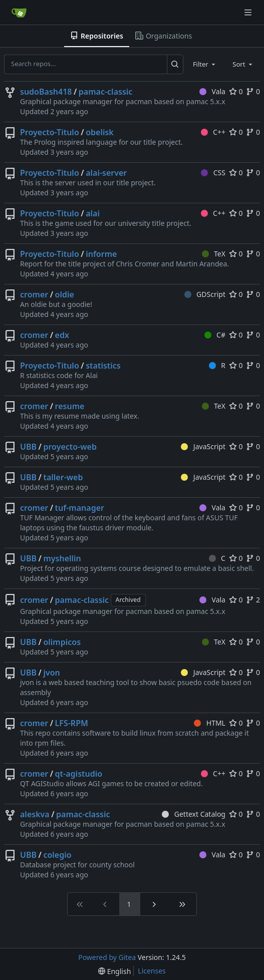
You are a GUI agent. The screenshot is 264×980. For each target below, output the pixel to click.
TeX (214, 254)
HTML (210, 723)
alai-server (106, 173)
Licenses (152, 971)
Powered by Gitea (107, 957)
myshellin (62, 558)
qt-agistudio (79, 774)
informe (101, 254)
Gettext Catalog (194, 814)
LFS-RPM (72, 723)
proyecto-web (70, 447)
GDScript (205, 294)
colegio (57, 855)
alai (93, 213)
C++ (213, 132)
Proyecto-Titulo (50, 132)
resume (70, 406)
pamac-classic (106, 92)
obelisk (100, 132)
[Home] (19, 13)
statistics (103, 366)
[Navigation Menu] (249, 12)
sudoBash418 (46, 92)
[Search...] (175, 64)
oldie (65, 294)
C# (215, 335)
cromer (34, 294)
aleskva (35, 814)
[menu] (114, 971)
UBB (28, 447)
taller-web (63, 477)
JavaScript (203, 446)
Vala (212, 91)
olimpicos (62, 642)
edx (62, 335)
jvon (51, 673)
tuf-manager (80, 508)
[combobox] (205, 64)
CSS (213, 173)
